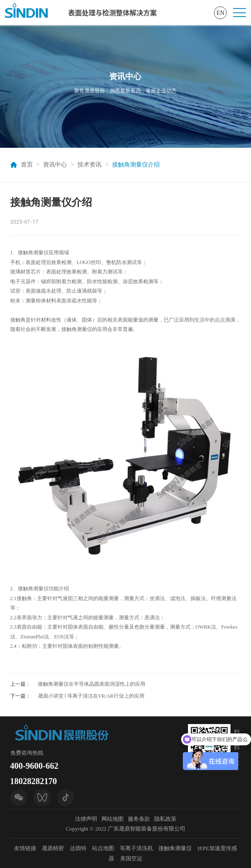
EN (221, 13)
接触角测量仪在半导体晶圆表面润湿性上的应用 (92, 684)
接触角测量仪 (175, 848)
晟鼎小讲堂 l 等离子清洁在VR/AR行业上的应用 (91, 696)
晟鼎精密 (53, 848)
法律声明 (86, 819)
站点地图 (103, 848)
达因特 (78, 848)
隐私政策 (165, 819)
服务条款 (139, 819)
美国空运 (131, 858)
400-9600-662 (34, 766)
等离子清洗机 (136, 848)
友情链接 (25, 848)
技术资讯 (89, 165)
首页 (27, 165)
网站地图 (113, 819)
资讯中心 (55, 165)
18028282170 (34, 781)
